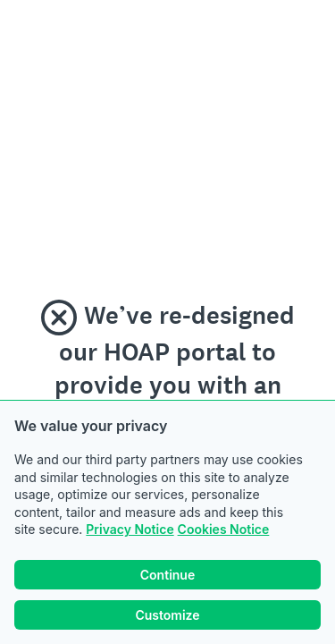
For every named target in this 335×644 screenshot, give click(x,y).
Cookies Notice (224, 529)
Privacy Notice (130, 529)
